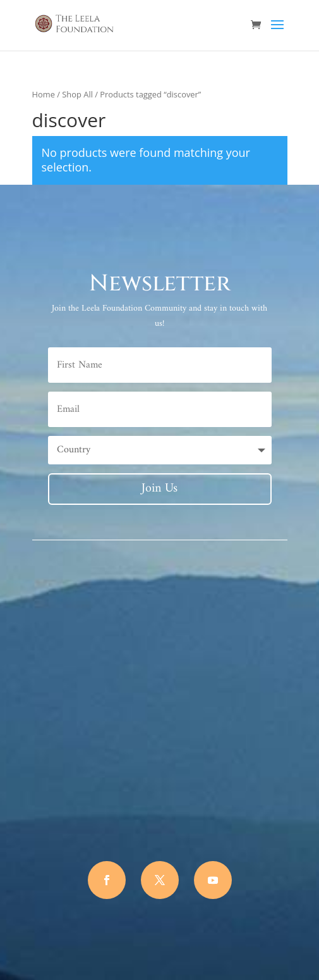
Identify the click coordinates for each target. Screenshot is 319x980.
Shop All (77, 94)
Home (44, 94)
